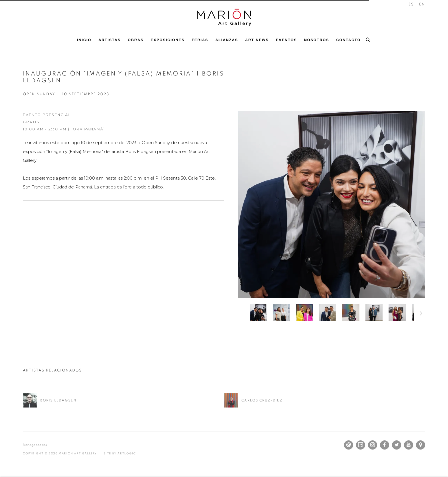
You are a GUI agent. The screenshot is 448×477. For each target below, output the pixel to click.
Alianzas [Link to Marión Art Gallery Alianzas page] (227, 40)
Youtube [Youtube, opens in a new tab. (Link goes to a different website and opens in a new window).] (409, 445)
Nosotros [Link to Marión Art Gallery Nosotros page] (317, 40)
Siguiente (421, 314)
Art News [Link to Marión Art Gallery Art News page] (257, 40)
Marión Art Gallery (224, 17)
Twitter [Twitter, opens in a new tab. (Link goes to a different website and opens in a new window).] (397, 445)
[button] (258, 313)
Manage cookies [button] (35, 445)
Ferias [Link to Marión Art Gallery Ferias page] (200, 40)
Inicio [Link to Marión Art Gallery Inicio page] (84, 40)
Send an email (349, 445)
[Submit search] (368, 39)
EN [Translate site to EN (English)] (422, 4)
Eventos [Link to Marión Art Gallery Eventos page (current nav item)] (287, 40)
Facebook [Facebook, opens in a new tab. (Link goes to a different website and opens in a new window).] (385, 445)
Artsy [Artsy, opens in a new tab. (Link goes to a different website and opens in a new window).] (361, 445)
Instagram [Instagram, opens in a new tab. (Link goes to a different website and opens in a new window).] (373, 445)
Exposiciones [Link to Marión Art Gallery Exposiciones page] (168, 40)
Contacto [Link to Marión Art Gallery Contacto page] (349, 40)
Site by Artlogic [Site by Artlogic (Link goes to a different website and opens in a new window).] (120, 454)
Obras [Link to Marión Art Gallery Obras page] (136, 40)
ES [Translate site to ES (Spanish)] (411, 4)
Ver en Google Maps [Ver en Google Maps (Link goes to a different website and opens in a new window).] (421, 445)
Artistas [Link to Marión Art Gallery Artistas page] (110, 40)
